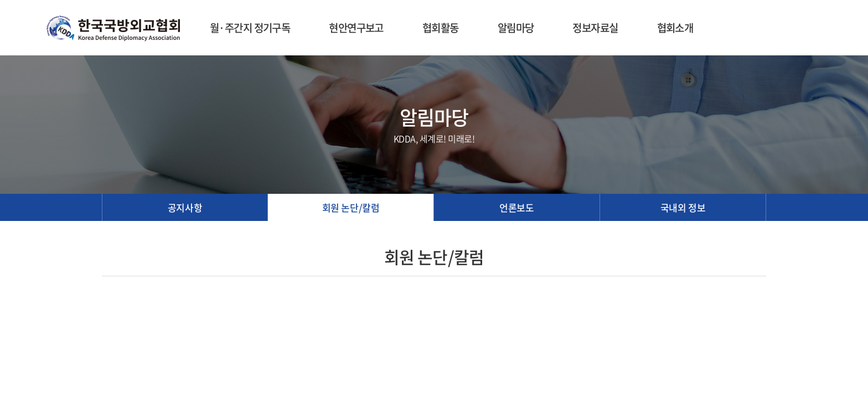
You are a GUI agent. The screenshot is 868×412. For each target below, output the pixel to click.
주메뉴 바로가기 (0, 0)
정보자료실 (595, 28)
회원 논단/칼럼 (351, 207)
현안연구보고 (356, 28)
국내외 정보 (683, 207)
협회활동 (441, 28)
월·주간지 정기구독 (250, 28)
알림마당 (516, 28)
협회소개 (675, 28)
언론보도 (516, 207)
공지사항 (185, 207)
